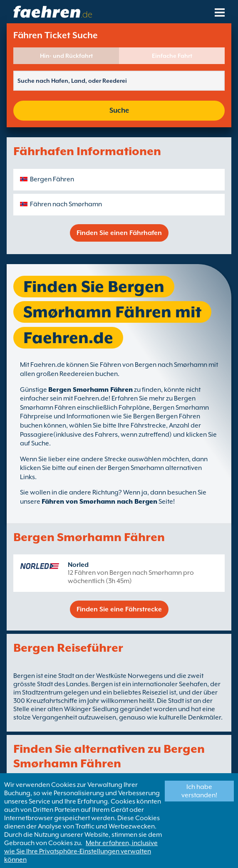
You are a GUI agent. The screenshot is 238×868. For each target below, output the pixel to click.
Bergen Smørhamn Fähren (90, 390)
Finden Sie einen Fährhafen (119, 233)
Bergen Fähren (52, 179)
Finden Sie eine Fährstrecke (119, 609)
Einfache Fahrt (172, 56)
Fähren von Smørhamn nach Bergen (99, 502)
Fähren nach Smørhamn (66, 204)
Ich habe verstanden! (199, 791)
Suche (119, 110)
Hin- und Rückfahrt (66, 56)
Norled (78, 565)
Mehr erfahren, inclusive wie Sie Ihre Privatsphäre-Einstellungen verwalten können (81, 851)
